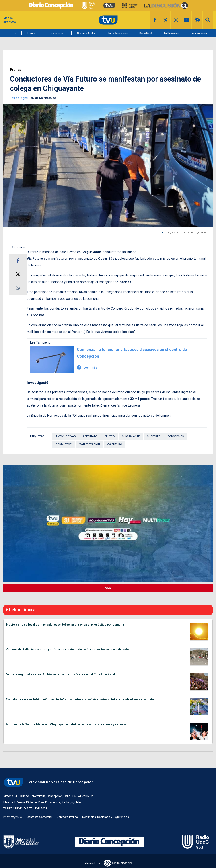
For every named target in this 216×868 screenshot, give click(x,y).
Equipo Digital (19, 98)
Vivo (108, 588)
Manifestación (89, 444)
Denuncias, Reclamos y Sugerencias (106, 817)
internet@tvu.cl (13, 817)
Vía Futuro (115, 444)
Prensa (31, 33)
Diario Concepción (117, 33)
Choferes (154, 436)
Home (12, 33)
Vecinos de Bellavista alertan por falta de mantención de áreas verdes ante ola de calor (68, 649)
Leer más (87, 367)
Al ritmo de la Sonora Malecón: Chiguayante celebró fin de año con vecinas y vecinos (66, 724)
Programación (199, 33)
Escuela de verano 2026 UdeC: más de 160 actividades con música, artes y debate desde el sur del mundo (80, 699)
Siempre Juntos (86, 33)
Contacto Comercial (39, 817)
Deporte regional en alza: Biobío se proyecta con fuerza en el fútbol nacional (60, 674)
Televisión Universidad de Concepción (48, 782)
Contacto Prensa (67, 817)
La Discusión (172, 33)
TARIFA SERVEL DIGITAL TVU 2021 (25, 808)
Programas (56, 33)
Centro (110, 436)
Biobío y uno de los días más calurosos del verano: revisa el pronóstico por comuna (65, 625)
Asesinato (90, 436)
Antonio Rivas (66, 436)
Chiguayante (131, 436)
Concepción (176, 436)
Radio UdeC (146, 33)
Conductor (64, 444)
